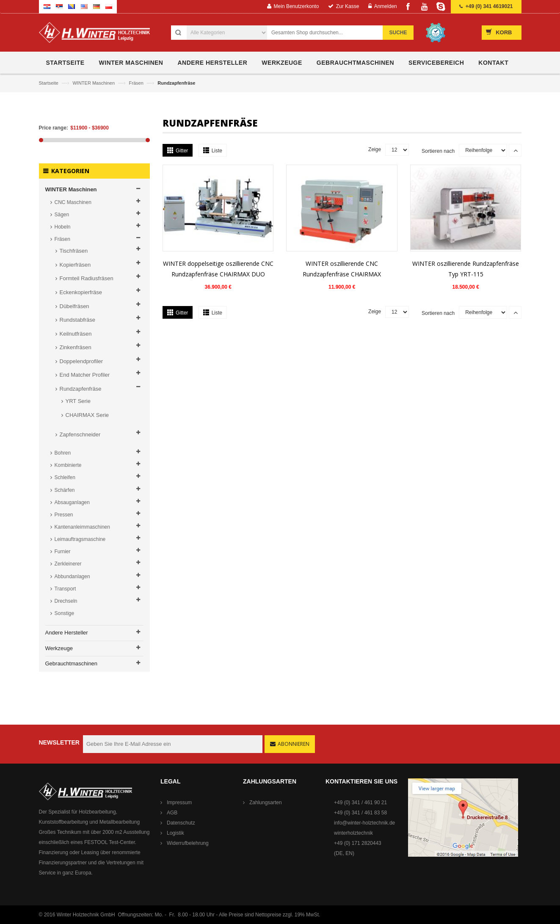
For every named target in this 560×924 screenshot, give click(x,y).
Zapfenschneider (80, 434)
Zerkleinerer (68, 564)
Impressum (179, 803)
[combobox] (330, 33)
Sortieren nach (438, 151)
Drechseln (66, 601)
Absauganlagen (72, 502)
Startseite (50, 83)
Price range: (54, 128)
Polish (109, 7)
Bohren (63, 453)
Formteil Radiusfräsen (87, 278)
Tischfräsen (74, 251)
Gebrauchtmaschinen (72, 663)
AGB (172, 813)
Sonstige (65, 613)
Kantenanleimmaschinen (82, 527)
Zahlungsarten (266, 803)
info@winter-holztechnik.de (364, 823)
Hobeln (63, 227)
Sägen (62, 215)
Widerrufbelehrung (188, 843)
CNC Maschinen (73, 202)
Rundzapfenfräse (81, 389)
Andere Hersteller (67, 633)
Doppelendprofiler (81, 361)
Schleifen (65, 477)
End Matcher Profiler (85, 375)
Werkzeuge (59, 648)
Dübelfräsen (74, 306)
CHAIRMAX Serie (87, 415)
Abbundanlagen (72, 576)
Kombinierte (68, 465)
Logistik (175, 833)
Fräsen (137, 83)
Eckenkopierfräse (81, 292)
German (97, 7)
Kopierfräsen (75, 265)
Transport (65, 589)
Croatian (47, 7)
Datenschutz (181, 823)
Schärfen (65, 490)
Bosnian (72, 7)
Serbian (59, 7)
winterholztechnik (353, 833)
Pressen (64, 515)
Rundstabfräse (78, 320)
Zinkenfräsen (76, 347)
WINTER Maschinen (94, 83)
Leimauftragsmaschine (80, 539)
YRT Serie (78, 401)
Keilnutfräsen (76, 334)
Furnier (63, 552)
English (84, 7)
